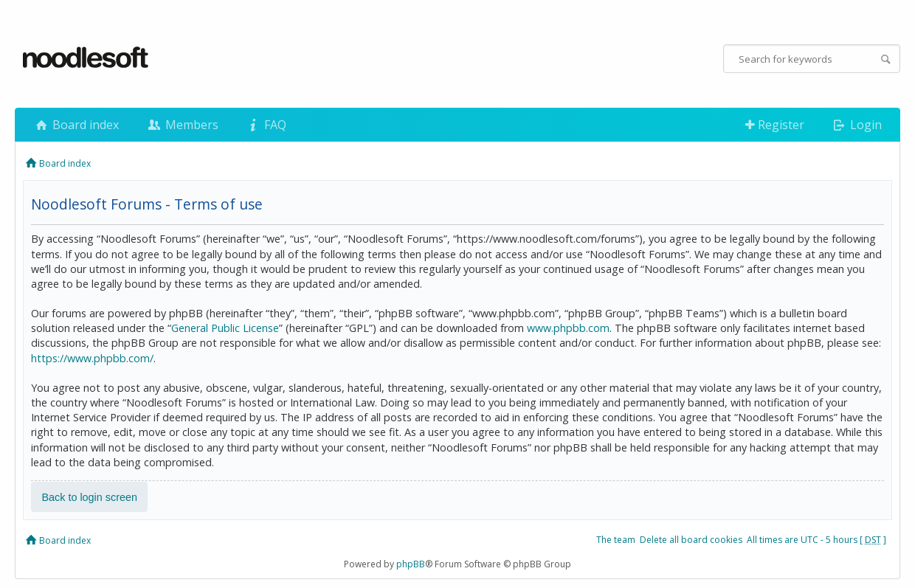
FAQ (266, 125)
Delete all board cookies (691, 540)
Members (182, 125)
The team (616, 540)
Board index (76, 125)
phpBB (411, 564)
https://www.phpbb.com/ (92, 358)
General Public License (225, 328)
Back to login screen (89, 497)
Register (775, 125)
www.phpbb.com (568, 328)
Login (856, 125)
